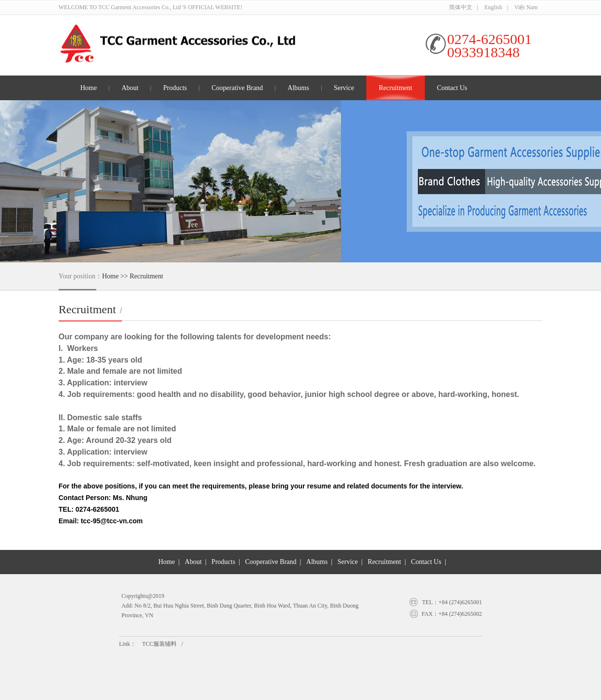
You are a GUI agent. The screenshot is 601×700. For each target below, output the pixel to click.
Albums (298, 88)
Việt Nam (526, 7)
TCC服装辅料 (159, 644)
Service (344, 88)
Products (175, 88)
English (493, 7)
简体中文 (461, 7)
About (130, 88)
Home (89, 88)
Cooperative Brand (237, 88)
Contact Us (452, 88)
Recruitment (396, 88)
